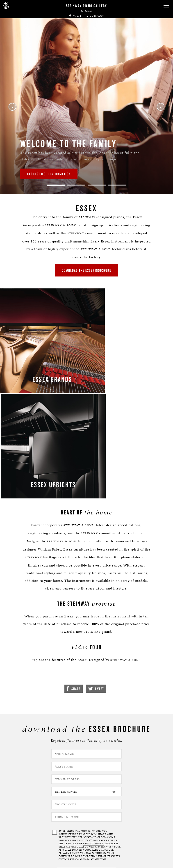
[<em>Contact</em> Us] (69, 825)
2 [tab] (76, 185)
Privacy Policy (22, 853)
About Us (18, 847)
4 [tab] (117, 185)
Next (161, 107)
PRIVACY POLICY (93, 711)
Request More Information (49, 174)
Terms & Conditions (26, 860)
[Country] (86, 659)
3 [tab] (97, 185)
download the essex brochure (86, 265)
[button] (52, 825)
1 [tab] (56, 185)
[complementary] (140, 843)
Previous (12, 107)
